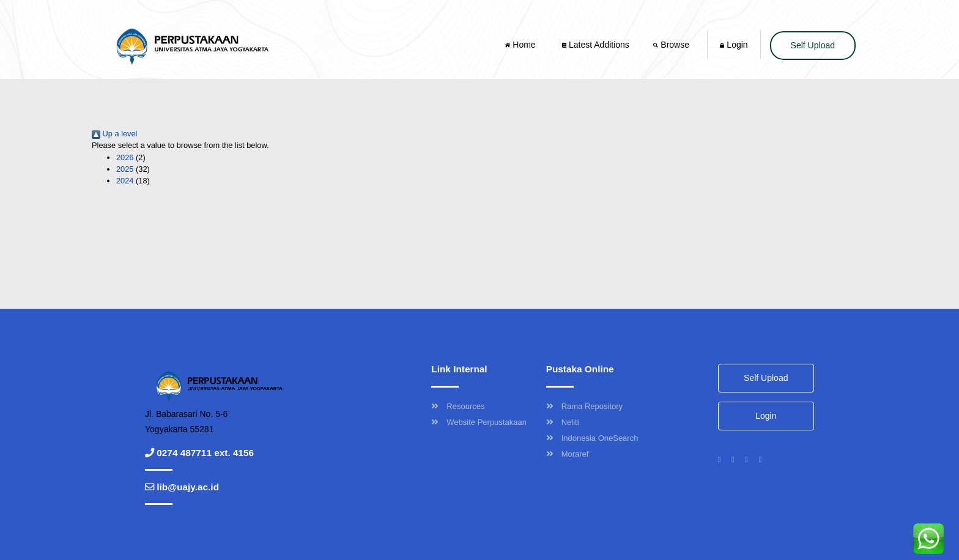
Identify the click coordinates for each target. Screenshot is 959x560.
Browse (672, 45)
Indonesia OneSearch (592, 438)
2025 (125, 169)
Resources (458, 406)
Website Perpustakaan (479, 422)
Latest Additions (596, 45)
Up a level (114, 134)
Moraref (568, 454)
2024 (125, 181)
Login (734, 45)
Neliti (563, 422)
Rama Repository (584, 406)
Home (521, 45)
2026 (125, 157)
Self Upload (813, 45)
